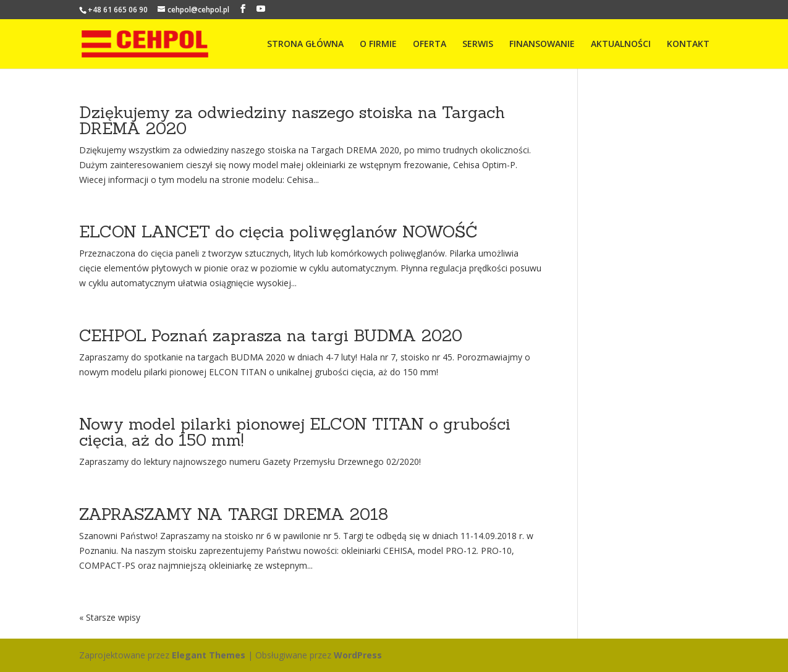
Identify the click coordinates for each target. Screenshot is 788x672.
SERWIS (478, 45)
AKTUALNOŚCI (621, 45)
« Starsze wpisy (110, 617)
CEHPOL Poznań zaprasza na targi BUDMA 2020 (271, 335)
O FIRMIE (378, 45)
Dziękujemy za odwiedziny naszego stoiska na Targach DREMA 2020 (292, 120)
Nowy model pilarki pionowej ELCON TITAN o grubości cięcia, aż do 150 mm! (295, 432)
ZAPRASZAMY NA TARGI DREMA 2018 (234, 514)
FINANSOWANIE (542, 45)
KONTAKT (688, 45)
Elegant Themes (209, 655)
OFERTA (430, 45)
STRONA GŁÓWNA (305, 45)
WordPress (358, 655)
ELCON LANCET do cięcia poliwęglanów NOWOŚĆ (278, 232)
